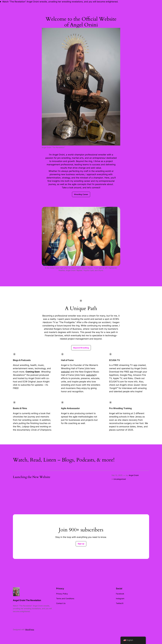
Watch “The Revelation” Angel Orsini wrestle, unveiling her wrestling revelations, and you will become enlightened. (60, 2)
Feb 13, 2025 (117, 475)
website (65, 372)
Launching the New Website (32, 477)
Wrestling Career (81, 194)
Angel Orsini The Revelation (27, 600)
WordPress (30, 629)
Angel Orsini (134, 475)
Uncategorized (120, 479)
